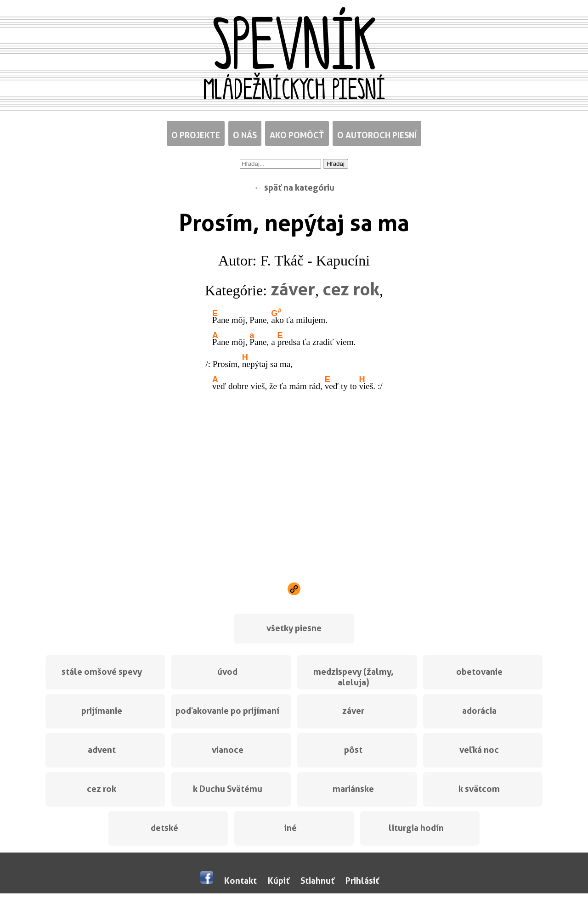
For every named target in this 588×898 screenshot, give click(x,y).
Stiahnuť (317, 881)
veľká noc (479, 750)
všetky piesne (294, 628)
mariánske (353, 789)
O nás (245, 135)
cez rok (351, 289)
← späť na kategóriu (294, 188)
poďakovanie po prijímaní (227, 711)
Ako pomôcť (297, 135)
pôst (353, 750)
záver (293, 289)
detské (164, 828)
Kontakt (240, 881)
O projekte (196, 135)
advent (102, 750)
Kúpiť (279, 881)
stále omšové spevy (102, 672)
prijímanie (102, 711)
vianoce (228, 750)
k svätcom (479, 789)
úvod (227, 672)
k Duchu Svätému (228, 789)
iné (291, 828)
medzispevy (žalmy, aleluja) (353, 677)
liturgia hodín (416, 828)
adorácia (479, 711)
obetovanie (479, 672)
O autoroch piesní (377, 135)
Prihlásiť (362, 881)
